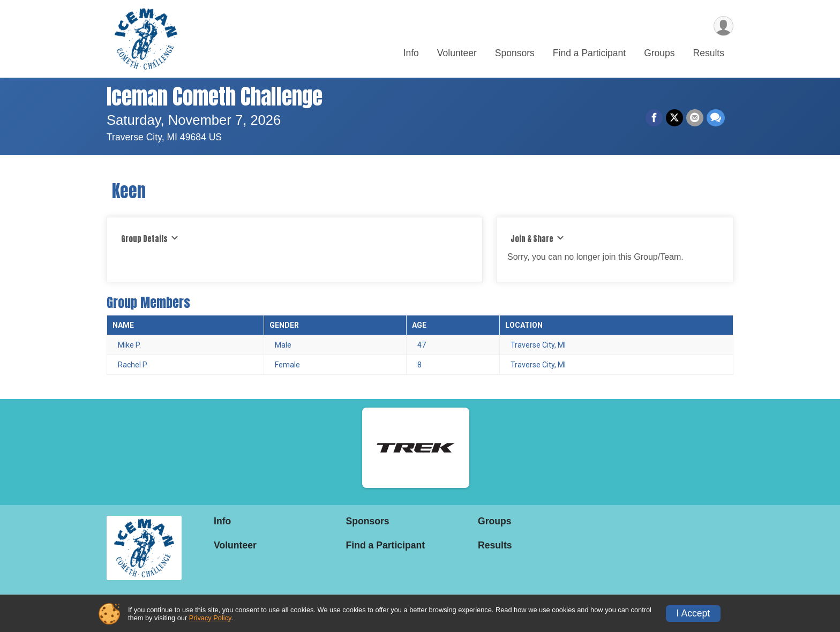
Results (709, 53)
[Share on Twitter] (674, 118)
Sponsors (515, 53)
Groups (659, 53)
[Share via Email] (695, 118)
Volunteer (457, 53)
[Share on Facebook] (654, 118)
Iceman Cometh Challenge (215, 96)
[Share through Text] (716, 118)
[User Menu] (723, 26)
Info (411, 53)
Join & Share (537, 239)
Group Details (150, 239)
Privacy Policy (210, 618)
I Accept (693, 613)
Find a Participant (589, 53)
